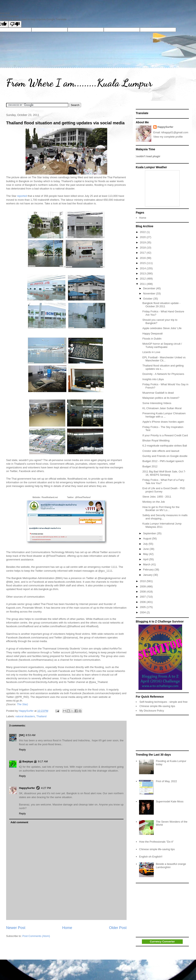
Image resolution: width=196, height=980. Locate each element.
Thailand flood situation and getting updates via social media (65, 123)
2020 (143, 237)
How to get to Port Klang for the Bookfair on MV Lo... (161, 509)
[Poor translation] (15, 24)
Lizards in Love (151, 352)
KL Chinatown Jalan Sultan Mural (162, 408)
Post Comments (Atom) (36, 936)
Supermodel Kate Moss (170, 801)
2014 (143, 268)
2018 (143, 248)
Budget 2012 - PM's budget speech (163, 461)
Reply (22, 750)
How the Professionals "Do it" (156, 842)
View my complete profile (168, 137)
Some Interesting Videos (157, 403)
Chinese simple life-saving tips (157, 706)
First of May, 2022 (166, 781)
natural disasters (25, 716)
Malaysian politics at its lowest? (161, 398)
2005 (143, 607)
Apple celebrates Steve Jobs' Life (162, 328)
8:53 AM (31, 735)
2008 (143, 592)
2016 (143, 258)
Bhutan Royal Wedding (156, 440)
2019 (143, 242)
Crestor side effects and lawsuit (161, 451)
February (149, 570)
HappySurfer (27, 788)
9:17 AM (43, 761)
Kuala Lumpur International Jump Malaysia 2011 (162, 525)
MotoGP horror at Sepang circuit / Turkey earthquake (162, 345)
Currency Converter (162, 942)
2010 (143, 581)
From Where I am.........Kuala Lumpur (79, 83)
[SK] (22, 735)
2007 (143, 597)
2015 (143, 263)
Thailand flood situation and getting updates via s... (163, 367)
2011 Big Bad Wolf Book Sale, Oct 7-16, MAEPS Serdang (164, 473)
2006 (143, 602)
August (148, 538)
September (150, 533)
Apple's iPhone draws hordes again (163, 422)
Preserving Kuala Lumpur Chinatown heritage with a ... (164, 415)
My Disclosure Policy (152, 711)
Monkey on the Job (154, 502)
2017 (143, 253)
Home (67, 928)
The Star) (22, 704)
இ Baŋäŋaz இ (28, 761)
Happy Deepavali (152, 334)
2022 (143, 232)
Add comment (19, 822)
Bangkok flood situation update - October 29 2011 (161, 305)
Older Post (118, 928)
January (148, 575)
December (150, 288)
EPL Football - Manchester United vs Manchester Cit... (164, 359)
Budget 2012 (150, 466)
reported (22, 196)
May (146, 554)
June (146, 549)
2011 (143, 284)
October (148, 299)
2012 (143, 279)
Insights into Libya (153, 379)
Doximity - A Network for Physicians (163, 374)
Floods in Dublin (152, 339)
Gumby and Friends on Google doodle (165, 456)
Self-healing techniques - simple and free (164, 702)
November (150, 293)
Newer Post (16, 928)
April (146, 559)
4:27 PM (46, 788)
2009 (143, 586)
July (146, 544)
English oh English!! (151, 857)
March (147, 564)
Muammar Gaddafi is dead (158, 393)
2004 (143, 612)
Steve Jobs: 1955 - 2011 (157, 497)
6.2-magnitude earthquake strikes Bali (165, 446)
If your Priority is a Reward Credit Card (165, 435)
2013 (143, 273)
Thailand (41, 716)
